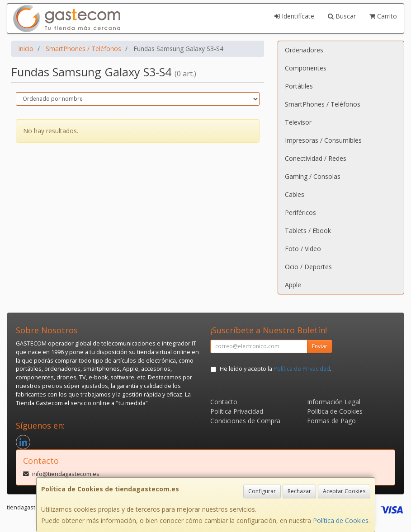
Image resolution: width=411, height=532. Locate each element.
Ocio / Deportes (308, 267)
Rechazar (299, 491)
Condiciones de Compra (245, 421)
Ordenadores (304, 50)
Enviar (320, 346)
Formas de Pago (331, 421)
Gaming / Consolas (313, 176)
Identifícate (294, 16)
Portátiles (299, 86)
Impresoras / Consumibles (323, 140)
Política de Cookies (341, 520)
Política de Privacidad (302, 369)
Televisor (298, 122)
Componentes (306, 68)
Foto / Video (303, 249)
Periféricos (300, 212)
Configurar (262, 491)
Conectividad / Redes (316, 158)
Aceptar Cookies (344, 491)
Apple (293, 285)
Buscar (342, 16)
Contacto (224, 402)
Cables (295, 194)
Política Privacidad (237, 411)
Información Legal (334, 402)
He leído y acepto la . (276, 369)
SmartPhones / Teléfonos (323, 104)
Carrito (383, 16)
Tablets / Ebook (308, 231)
